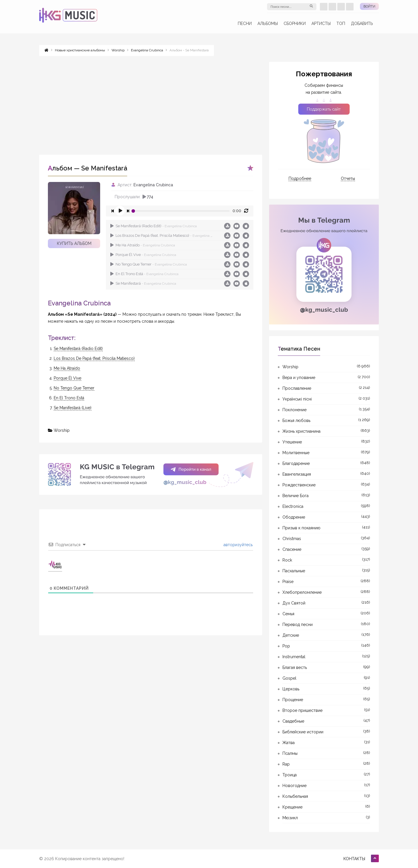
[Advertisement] (151, 102)
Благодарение (296, 463)
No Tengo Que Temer (149, 264)
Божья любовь (296, 421)
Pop (286, 646)
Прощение (293, 700)
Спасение (292, 549)
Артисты (321, 24)
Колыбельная (295, 796)
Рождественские (299, 485)
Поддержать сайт (324, 109)
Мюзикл (290, 818)
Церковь (291, 689)
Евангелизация (297, 474)
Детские (291, 635)
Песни (245, 24)
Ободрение (294, 517)
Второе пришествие (302, 710)
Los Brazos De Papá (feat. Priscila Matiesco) (162, 236)
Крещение (292, 807)
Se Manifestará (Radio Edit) (154, 226)
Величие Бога (296, 496)
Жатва (289, 743)
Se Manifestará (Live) (73, 408)
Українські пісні (297, 399)
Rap (286, 764)
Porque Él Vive (143, 255)
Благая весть (295, 667)
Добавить (362, 24)
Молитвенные (296, 453)
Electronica (293, 506)
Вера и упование (299, 378)
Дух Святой (294, 603)
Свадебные (293, 721)
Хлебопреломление (302, 592)
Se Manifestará (143, 283)
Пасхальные (294, 571)
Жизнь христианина (301, 431)
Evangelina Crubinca (153, 185)
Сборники (295, 24)
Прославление (297, 388)
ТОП (341, 24)
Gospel (289, 678)
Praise (288, 582)
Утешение (292, 442)
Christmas (292, 539)
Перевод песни (298, 625)
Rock (287, 560)
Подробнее (300, 178)
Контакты (354, 859)
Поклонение (294, 410)
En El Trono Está (144, 274)
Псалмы (290, 753)
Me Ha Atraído (143, 245)
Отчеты (348, 178)
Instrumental (294, 657)
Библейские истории (303, 732)
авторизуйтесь (237, 545)
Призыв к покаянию (301, 528)
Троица (290, 775)
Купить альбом (74, 243)
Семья (288, 614)
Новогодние (294, 786)
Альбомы (268, 24)
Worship (62, 430)
